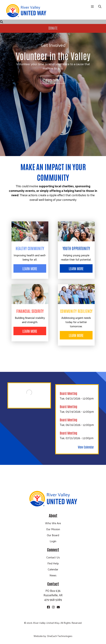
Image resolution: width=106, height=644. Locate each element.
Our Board (53, 535)
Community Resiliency (76, 311)
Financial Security (30, 311)
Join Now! (53, 80)
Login (53, 541)
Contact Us (53, 557)
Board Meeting (68, 393)
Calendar (53, 569)
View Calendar (86, 447)
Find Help (53, 563)
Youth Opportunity (76, 248)
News (53, 575)
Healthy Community (30, 248)
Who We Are (53, 523)
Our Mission (53, 529)
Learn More (30, 268)
